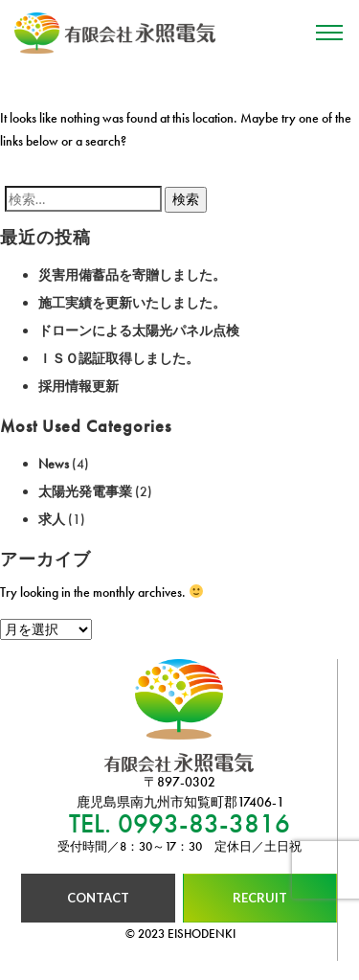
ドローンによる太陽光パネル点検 (139, 330)
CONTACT (98, 898)
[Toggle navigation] (329, 33)
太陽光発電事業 (85, 491)
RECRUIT (260, 898)
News (54, 464)
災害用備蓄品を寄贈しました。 (132, 275)
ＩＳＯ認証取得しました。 (119, 358)
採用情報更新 (79, 386)
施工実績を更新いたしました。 (132, 303)
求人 (52, 519)
